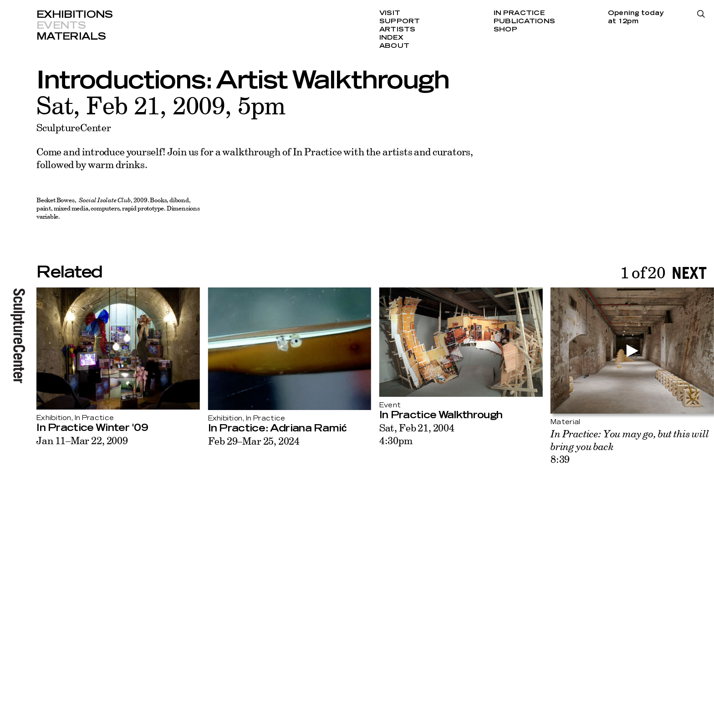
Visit (390, 13)
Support (400, 21)
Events (61, 26)
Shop (505, 30)
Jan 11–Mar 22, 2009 (82, 440)
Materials (71, 36)
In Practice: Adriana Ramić (277, 428)
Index (391, 38)
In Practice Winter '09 (92, 428)
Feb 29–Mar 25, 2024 (254, 441)
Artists (398, 30)
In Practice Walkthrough (441, 415)
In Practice (519, 13)
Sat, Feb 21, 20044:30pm (417, 434)
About (394, 46)
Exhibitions (75, 15)
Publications (524, 21)
